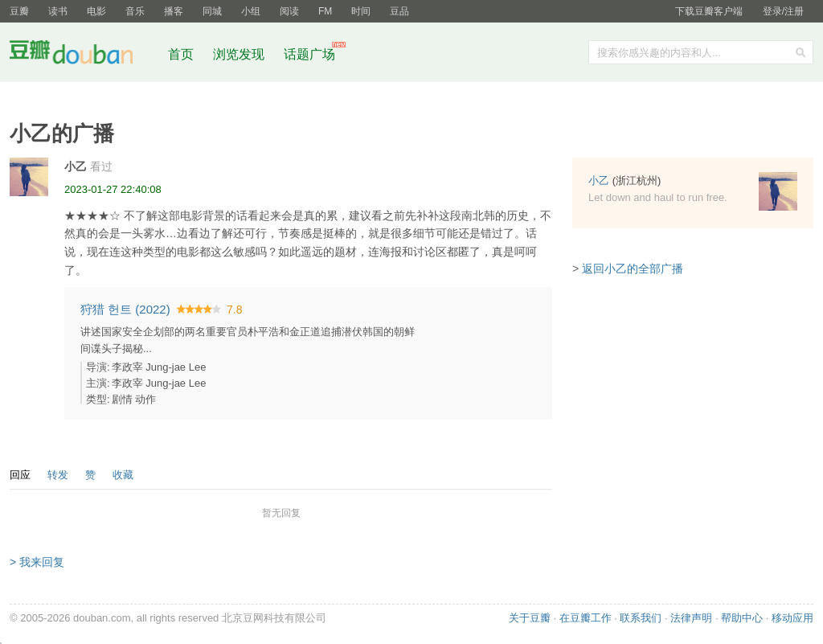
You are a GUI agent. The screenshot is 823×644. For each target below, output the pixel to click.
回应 (20, 475)
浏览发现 (240, 54)
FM (325, 11)
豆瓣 (19, 11)
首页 (181, 54)
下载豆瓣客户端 (709, 11)
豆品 (399, 11)
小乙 (76, 166)
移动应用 (792, 618)
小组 (251, 11)
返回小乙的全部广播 (633, 269)
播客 (174, 11)
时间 (361, 11)
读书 (58, 11)
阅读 (289, 11)
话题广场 (309, 54)
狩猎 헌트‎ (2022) (125, 309)
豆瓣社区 (84, 55)
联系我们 (641, 618)
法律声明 (691, 618)
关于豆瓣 (530, 618)
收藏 (123, 475)
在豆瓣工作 (586, 618)
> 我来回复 (37, 562)
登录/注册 (783, 11)
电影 (96, 11)
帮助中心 (742, 618)
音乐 (135, 11)
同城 (212, 11)
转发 (58, 475)
